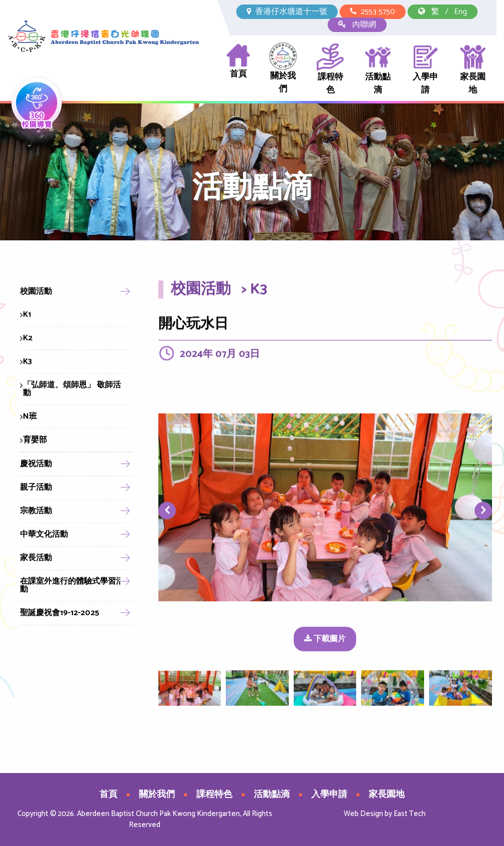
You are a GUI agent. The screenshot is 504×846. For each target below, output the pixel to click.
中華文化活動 (44, 534)
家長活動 (36, 558)
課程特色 (330, 70)
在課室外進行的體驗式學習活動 (72, 585)
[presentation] (167, 512)
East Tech (410, 814)
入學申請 (425, 70)
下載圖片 (325, 640)
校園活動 (36, 292)
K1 (25, 315)
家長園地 (473, 70)
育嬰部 (33, 440)
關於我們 (283, 69)
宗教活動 (36, 511)
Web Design (363, 814)
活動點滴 (378, 70)
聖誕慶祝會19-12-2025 (60, 613)
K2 (26, 338)
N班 (28, 417)
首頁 (238, 62)
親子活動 (36, 487)
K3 (26, 362)
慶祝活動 (36, 464)
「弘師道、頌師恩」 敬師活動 (70, 389)
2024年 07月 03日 (220, 356)
